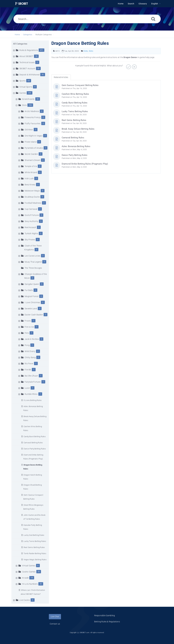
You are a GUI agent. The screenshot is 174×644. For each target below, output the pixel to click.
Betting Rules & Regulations (107, 622)
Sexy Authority (31, 221)
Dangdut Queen (32, 284)
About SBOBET (26, 56)
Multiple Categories (44, 35)
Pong (27, 345)
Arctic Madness (32, 111)
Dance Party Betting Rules (35, 449)
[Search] (153, 19)
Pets (27, 333)
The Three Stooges (33, 268)
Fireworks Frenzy (33, 117)
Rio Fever (29, 364)
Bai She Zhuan (31, 376)
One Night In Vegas (34, 136)
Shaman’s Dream (32, 160)
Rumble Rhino (31, 394)
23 (39, 572)
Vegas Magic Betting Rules (35, 560)
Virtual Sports (26, 87)
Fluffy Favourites (33, 124)
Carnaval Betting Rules (33, 443)
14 (32, 578)
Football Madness (33, 203)
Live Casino (25, 600)
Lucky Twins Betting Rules (35, 541)
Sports (22, 81)
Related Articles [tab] (61, 77)
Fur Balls (29, 290)
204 (30, 93)
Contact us (55, 624)
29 (38, 68)
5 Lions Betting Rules (33, 400)
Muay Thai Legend (33, 262)
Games (23, 93)
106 (30, 105)
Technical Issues (27, 62)
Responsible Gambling (105, 615)
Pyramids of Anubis (34, 148)
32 (38, 99)
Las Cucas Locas (32, 256)
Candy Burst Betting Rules (35, 436)
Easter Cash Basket (34, 315)
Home (17, 35)
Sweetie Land (31, 309)
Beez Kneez (30, 185)
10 (36, 56)
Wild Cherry (30, 351)
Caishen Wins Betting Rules (75, 94)
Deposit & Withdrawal (29, 75)
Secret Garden (31, 154)
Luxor (27, 388)
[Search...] (87, 19)
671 (41, 50)
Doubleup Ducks (32, 197)
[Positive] (128, 66)
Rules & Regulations (29, 50)
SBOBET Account (27, 69)
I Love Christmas (32, 302)
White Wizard (31, 172)
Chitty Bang (30, 357)
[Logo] (22, 4)
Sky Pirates (30, 240)
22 (41, 584)
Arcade (25, 578)
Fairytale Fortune (33, 382)
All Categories (20, 44)
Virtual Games (29, 566)
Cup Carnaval (31, 209)
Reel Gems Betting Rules (34, 547)
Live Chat (55, 617)
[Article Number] (54, 51)
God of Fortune (32, 215)
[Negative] (134, 66)
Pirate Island (31, 142)
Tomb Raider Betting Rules (35, 553)
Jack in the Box (32, 339)
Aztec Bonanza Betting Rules (76, 146)
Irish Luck (29, 178)
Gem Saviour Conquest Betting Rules (80, 85)
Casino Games (29, 572)
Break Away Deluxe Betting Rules (78, 129)
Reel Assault (30, 227)
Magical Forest (32, 296)
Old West (29, 130)
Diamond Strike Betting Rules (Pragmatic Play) (85, 164)
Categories (28, 35)
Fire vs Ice (29, 327)
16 (43, 75)
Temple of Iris (31, 166)
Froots (28, 321)
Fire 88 (28, 370)
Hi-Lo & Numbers (30, 584)
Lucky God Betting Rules (34, 535)
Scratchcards (28, 99)
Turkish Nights (31, 233)
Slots (24, 105)
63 (29, 81)
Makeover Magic (32, 191)
